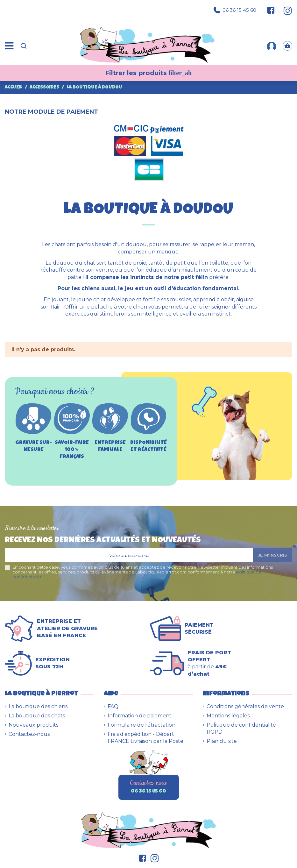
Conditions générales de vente (245, 706)
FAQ (113, 706)
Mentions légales (228, 716)
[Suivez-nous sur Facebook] (271, 10)
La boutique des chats (37, 716)
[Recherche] (24, 46)
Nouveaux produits (33, 725)
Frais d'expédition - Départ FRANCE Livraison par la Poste (145, 738)
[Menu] (9, 46)
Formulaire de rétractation (141, 725)
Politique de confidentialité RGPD (241, 728)
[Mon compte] (272, 46)
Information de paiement (140, 716)
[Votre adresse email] (129, 555)
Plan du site (222, 741)
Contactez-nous (29, 734)
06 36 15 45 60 (235, 10)
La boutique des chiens (38, 706)
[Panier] (287, 46)
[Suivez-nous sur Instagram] (285, 10)
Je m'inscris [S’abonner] (272, 555)
